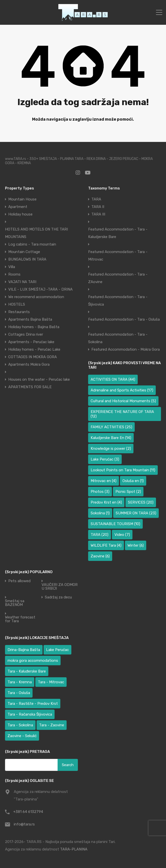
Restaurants (19, 312)
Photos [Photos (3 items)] (100, 492)
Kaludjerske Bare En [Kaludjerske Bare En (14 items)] (111, 438)
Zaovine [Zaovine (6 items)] (100, 556)
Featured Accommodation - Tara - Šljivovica (118, 301)
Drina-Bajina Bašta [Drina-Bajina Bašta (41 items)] (24, 650)
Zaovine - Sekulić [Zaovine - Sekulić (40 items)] (22, 736)
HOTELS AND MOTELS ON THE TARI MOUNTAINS (36, 233)
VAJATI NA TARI (22, 282)
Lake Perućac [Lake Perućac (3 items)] (105, 459)
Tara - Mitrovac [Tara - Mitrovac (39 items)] (51, 682)
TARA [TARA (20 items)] (100, 535)
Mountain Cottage (24, 252)
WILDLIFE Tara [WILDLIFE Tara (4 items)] (106, 545)
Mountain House (22, 199)
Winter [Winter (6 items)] (136, 545)
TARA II (98, 207)
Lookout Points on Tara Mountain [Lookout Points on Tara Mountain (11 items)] (123, 470)
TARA (96, 199)
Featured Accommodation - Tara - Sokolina (118, 338)
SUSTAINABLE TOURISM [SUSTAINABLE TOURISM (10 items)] (115, 524)
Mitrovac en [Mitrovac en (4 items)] (104, 481)
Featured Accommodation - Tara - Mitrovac (118, 256)
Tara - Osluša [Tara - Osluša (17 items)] (19, 693)
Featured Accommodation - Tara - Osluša (124, 319)
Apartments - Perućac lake (31, 342)
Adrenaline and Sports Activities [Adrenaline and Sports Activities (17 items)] (122, 390)
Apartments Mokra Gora (29, 364)
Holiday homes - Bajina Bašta (34, 327)
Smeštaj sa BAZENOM (15, 603)
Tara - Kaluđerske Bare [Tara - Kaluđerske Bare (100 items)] (27, 671)
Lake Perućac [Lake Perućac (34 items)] (57, 650)
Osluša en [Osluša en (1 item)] (133, 481)
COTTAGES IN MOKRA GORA (33, 357)
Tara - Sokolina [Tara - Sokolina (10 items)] (20, 725)
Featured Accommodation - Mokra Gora (126, 349)
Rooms (14, 274)
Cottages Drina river (26, 334)
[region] (65, 832)
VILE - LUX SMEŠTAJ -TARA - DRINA (40, 289)
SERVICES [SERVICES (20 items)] (141, 502)
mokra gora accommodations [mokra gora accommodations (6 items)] (33, 661)
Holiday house (20, 214)
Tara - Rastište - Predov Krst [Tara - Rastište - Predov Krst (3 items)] (33, 704)
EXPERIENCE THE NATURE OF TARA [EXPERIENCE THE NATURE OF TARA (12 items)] (122, 414)
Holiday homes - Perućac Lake (34, 349)
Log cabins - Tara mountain (32, 244)
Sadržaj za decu (58, 597)
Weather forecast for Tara (20, 619)
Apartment (18, 207)
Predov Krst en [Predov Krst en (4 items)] (106, 502)
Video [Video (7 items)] (122, 535)
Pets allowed (19, 581)
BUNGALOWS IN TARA (27, 259)
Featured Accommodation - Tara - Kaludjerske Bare (118, 233)
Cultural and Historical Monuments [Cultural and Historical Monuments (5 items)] (123, 401)
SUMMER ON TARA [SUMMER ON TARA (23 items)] (136, 513)
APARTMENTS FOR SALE (30, 387)
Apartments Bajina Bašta (30, 319)
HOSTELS (17, 304)
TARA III (98, 214)
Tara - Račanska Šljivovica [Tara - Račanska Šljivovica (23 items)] (30, 714)
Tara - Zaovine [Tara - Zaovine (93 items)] (52, 725)
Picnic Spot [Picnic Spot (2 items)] (128, 492)
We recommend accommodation (36, 297)
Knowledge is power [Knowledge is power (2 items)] (111, 449)
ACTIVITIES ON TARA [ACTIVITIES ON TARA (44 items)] (113, 379)
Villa (12, 267)
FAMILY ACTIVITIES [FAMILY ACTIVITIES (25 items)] (111, 427)
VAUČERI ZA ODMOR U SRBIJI (60, 587)
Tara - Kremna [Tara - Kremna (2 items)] (20, 682)
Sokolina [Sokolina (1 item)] (100, 513)
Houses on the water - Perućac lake (39, 379)
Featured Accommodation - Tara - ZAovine (118, 278)
